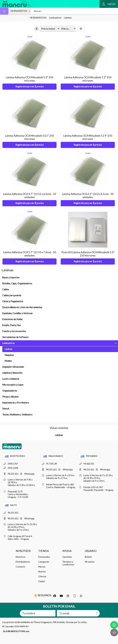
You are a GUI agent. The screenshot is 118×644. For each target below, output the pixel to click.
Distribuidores (23, 562)
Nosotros (21, 557)
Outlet (42, 581)
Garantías (67, 557)
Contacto (20, 567)
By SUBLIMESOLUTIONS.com (16, 631)
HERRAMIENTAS (38, 18)
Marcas (42, 567)
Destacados (44, 557)
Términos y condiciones (68, 563)
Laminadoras (55, 18)
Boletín (88, 557)
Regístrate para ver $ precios (30, 87)
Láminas (68, 18)
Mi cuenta (90, 562)
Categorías (44, 562)
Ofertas (42, 576)
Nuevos (42, 572)
